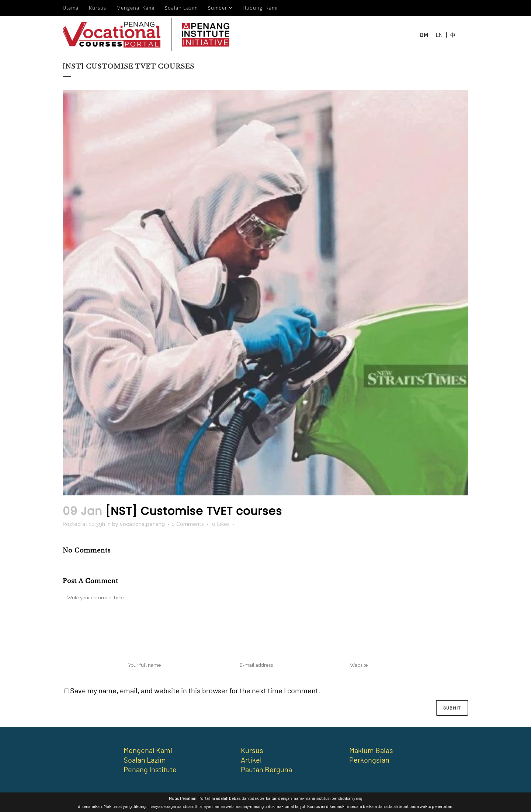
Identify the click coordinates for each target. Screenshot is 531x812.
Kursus (98, 8)
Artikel (251, 760)
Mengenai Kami (136, 8)
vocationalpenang (142, 524)
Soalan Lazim (181, 8)
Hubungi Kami (260, 8)
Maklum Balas (371, 750)
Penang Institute (150, 769)
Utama (71, 8)
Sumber (218, 8)
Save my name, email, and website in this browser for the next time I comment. (195, 690)
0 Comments (188, 524)
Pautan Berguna (266, 769)
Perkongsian (369, 760)
